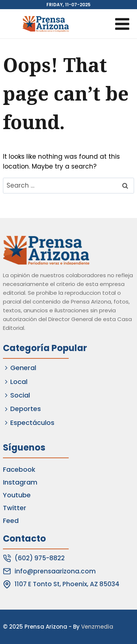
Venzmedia (97, 627)
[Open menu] (122, 24)
